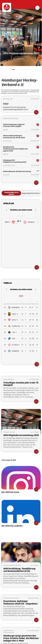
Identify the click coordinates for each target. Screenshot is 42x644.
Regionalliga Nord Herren (31, 193)
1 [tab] (13, 70)
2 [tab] (17, 70)
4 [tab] (25, 70)
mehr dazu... (21, 59)
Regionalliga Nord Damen (11, 193)
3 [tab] (21, 70)
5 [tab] (28, 70)
